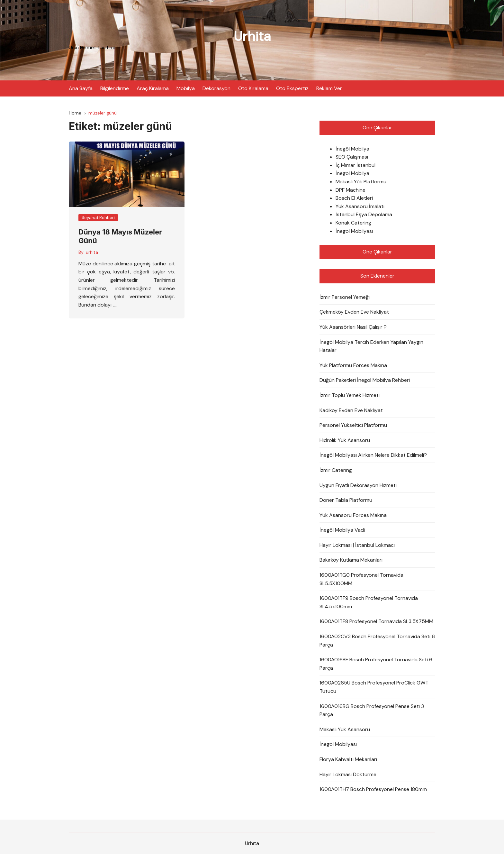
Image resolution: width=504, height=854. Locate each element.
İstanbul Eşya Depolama (364, 215)
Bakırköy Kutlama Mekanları (351, 560)
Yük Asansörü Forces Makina (353, 515)
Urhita (252, 36)
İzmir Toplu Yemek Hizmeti (350, 395)
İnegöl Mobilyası (354, 231)
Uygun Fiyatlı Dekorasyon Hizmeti (358, 485)
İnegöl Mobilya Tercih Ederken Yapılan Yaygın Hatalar (371, 346)
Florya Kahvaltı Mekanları (348, 759)
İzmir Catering (336, 470)
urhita (92, 252)
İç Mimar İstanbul (355, 165)
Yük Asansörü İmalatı (360, 206)
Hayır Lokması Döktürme (348, 774)
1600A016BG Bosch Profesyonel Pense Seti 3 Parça (372, 710)
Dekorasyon (216, 88)
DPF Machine (351, 190)
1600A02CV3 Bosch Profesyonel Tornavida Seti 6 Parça (377, 641)
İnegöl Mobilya (352, 149)
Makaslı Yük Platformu (361, 182)
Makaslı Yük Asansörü (345, 729)
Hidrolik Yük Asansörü (345, 440)
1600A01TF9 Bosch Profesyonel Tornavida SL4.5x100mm (369, 603)
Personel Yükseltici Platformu (353, 425)
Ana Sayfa (81, 88)
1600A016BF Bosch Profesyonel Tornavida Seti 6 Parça (376, 664)
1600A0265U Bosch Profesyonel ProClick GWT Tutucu (374, 687)
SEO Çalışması (352, 157)
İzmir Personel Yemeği (345, 297)
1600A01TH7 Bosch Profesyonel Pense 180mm (373, 789)
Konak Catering (353, 223)
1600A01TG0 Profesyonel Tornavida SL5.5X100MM (361, 579)
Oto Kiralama (253, 88)
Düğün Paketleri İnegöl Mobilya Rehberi (365, 380)
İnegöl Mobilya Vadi (342, 530)
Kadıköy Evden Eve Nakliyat (351, 410)
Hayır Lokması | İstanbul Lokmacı (357, 545)
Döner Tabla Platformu (346, 500)
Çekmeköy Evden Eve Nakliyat (354, 312)
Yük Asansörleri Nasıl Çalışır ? (353, 327)
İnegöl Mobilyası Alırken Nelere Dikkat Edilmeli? (373, 455)
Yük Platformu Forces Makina (353, 365)
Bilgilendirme (115, 88)
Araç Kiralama (153, 88)
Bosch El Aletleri (354, 198)
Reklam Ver (329, 88)
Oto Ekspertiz (292, 88)
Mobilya (186, 88)
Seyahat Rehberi (98, 218)
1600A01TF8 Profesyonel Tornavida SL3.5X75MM (376, 622)
